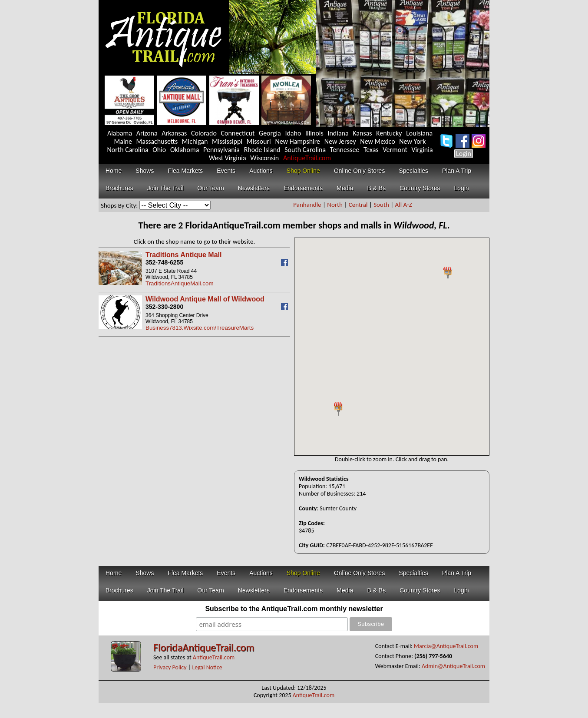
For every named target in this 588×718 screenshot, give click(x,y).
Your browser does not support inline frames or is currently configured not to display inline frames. (392, 347)
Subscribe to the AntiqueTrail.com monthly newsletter (294, 609)
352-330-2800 (164, 307)
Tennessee (345, 150)
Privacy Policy (170, 667)
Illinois (314, 133)
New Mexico (377, 141)
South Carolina (305, 150)
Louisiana (419, 133)
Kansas (362, 133)
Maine (123, 141)
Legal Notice (207, 667)
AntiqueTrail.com (307, 158)
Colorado (204, 133)
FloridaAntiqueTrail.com (204, 647)
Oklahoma (185, 150)
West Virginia (228, 158)
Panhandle (307, 205)
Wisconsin (264, 158)
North (335, 205)
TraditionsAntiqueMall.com (180, 283)
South (381, 205)
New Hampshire (297, 141)
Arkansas (174, 133)
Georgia (270, 133)
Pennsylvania (221, 150)
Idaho (293, 133)
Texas (371, 150)
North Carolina (127, 150)
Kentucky (389, 133)
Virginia (422, 150)
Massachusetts (157, 141)
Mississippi (227, 141)
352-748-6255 (164, 262)
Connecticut (238, 133)
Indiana (338, 133)
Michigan (195, 141)
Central (358, 205)
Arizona (147, 133)
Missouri (259, 141)
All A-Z (404, 205)
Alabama (120, 133)
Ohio (159, 150)
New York (412, 141)
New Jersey (340, 141)
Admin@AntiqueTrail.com (453, 666)
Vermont (395, 150)
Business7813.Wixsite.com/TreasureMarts (200, 328)
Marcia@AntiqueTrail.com (446, 646)
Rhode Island (262, 150)
